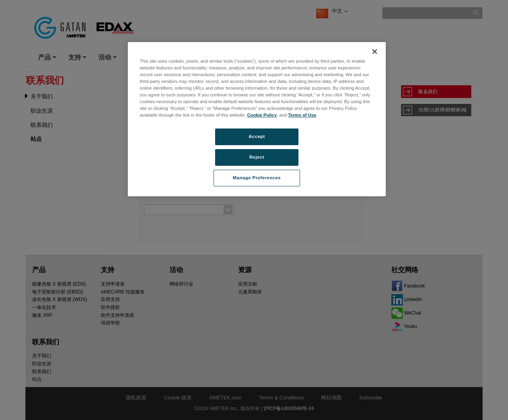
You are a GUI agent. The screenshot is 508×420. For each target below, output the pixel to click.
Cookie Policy (262, 115)
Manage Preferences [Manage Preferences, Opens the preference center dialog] (257, 178)
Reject (257, 157)
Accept (257, 136)
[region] (257, 119)
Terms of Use (302, 115)
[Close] (375, 52)
